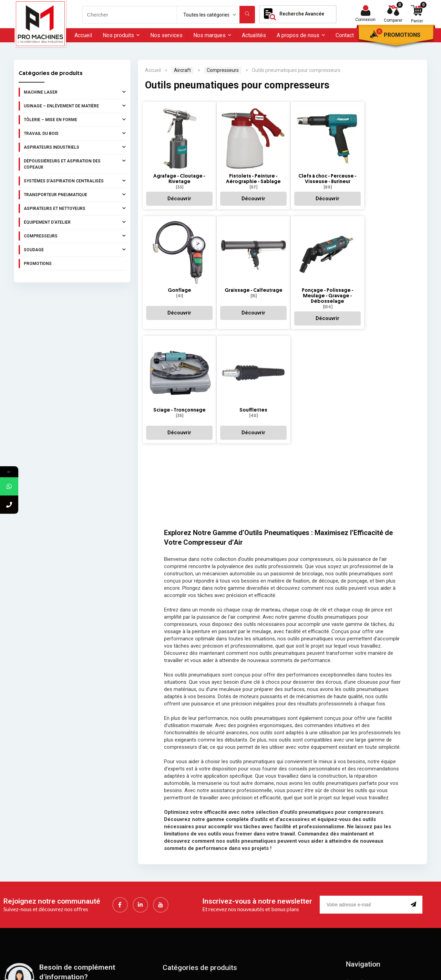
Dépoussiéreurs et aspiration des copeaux (75, 163)
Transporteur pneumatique (75, 194)
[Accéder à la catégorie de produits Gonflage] (380, 152)
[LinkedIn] (140, 786)
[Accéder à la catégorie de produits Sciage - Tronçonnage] (312, 261)
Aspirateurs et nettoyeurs (75, 208)
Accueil (83, 35)
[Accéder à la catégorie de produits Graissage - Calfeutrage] (176, 261)
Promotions (402, 35)
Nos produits (118, 35)
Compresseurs (75, 236)
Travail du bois (75, 133)
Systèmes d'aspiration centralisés (75, 181)
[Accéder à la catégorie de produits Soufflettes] (380, 261)
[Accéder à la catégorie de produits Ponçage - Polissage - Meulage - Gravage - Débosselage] (244, 264)
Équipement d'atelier (75, 222)
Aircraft (182, 70)
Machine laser (75, 92)
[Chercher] (247, 15)
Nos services (166, 35)
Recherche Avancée (302, 14)
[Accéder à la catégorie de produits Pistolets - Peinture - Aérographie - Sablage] (244, 152)
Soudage (75, 249)
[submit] (415, 786)
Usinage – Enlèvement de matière (75, 106)
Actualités (254, 35)
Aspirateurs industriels (75, 147)
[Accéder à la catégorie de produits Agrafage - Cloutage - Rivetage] (176, 152)
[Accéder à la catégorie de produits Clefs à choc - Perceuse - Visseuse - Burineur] (312, 152)
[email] (364, 786)
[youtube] (161, 786)
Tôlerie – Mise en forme (75, 119)
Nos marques (209, 35)
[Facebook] (120, 786)
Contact (345, 35)
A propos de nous (298, 35)
